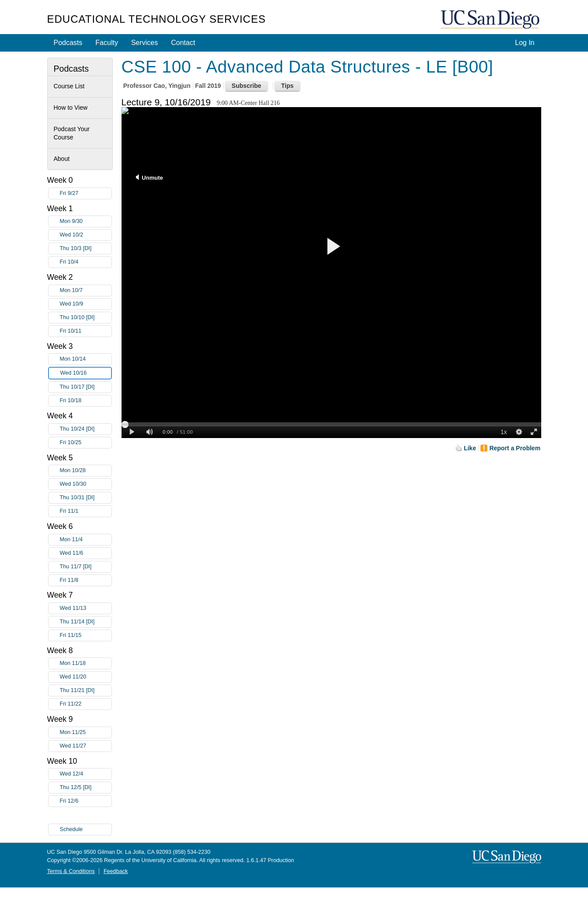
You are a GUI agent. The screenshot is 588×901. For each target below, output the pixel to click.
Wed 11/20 (86, 677)
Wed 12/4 (86, 774)
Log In (525, 43)
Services (144, 43)
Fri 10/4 (86, 262)
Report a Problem (515, 448)
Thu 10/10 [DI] (86, 318)
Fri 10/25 (86, 443)
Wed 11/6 (86, 553)
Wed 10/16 (86, 373)
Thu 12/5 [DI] (86, 788)
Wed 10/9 (86, 304)
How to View (71, 108)
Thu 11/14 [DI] (86, 622)
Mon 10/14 (86, 359)
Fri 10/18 (86, 401)
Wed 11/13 (86, 608)
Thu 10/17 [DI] (86, 387)
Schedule (71, 829)
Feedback (116, 871)
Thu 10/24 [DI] (86, 429)
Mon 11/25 (86, 732)
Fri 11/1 (86, 511)
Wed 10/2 (86, 235)
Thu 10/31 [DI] (86, 498)
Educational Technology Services (157, 19)
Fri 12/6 (86, 801)
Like (470, 448)
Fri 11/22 (86, 704)
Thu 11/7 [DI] (86, 567)
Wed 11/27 (86, 746)
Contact (183, 43)
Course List (69, 86)
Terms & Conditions (71, 871)
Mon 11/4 (86, 540)
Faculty (107, 43)
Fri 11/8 (86, 580)
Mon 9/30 (86, 221)
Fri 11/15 (86, 635)
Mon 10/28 (86, 471)
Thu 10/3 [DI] (86, 249)
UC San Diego (491, 20)
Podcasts (68, 43)
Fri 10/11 (86, 331)
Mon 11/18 (86, 663)
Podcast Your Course (72, 133)
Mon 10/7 (86, 290)
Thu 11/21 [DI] (86, 691)
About (62, 159)
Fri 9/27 (86, 193)
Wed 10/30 (86, 484)
